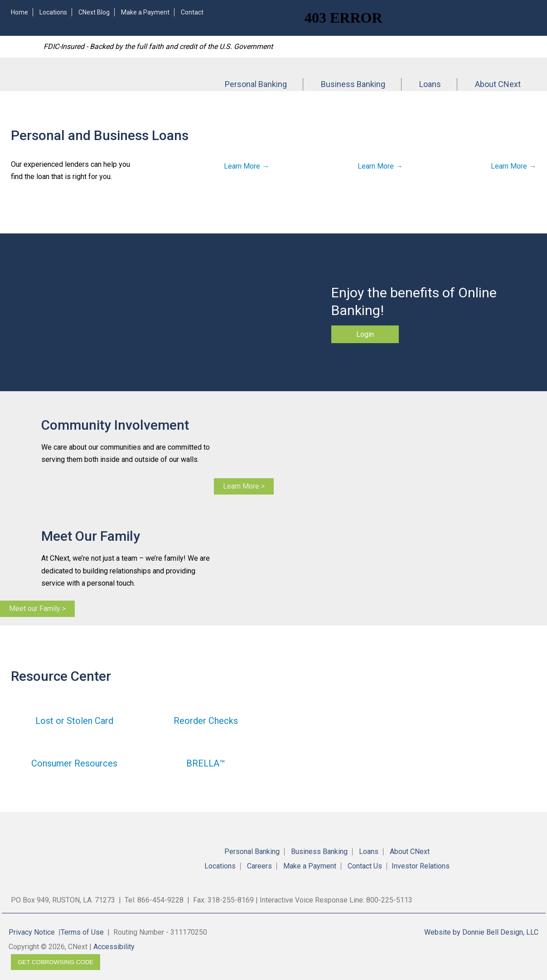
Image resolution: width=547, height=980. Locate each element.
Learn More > (244, 486)
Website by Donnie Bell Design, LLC (481, 932)
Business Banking (353, 84)
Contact (192, 12)
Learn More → (247, 166)
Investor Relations (421, 866)
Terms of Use (82, 932)
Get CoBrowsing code (56, 962)
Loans (430, 84)
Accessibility (114, 947)
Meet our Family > (37, 609)
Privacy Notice (32, 932)
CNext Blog (94, 12)
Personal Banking (256, 84)
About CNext (498, 84)
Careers (259, 866)
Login (365, 334)
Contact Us (365, 866)
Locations (53, 12)
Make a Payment (145, 12)
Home (19, 12)
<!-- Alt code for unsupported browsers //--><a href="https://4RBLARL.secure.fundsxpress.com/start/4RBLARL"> (423, 17)
